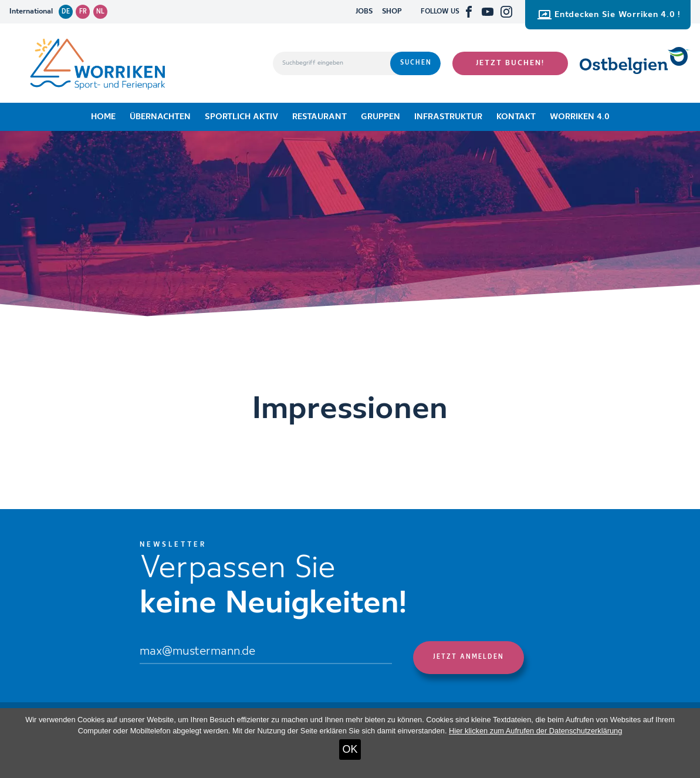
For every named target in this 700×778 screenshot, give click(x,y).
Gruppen (381, 117)
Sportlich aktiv (241, 117)
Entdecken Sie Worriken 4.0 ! (609, 15)
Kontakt (516, 117)
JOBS (364, 11)
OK (350, 749)
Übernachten (160, 117)
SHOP (392, 11)
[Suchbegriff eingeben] (332, 63)
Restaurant (319, 117)
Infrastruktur (448, 117)
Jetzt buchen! (510, 63)
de (66, 12)
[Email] (266, 653)
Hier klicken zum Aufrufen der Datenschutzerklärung (535, 731)
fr (83, 12)
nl (100, 12)
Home (103, 117)
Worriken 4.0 (580, 117)
